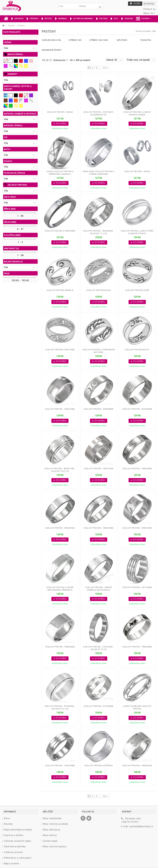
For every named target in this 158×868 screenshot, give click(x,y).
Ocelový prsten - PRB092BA (137, 647)
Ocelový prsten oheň (137, 290)
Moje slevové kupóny (55, 847)
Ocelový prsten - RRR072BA (137, 528)
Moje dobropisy (52, 830)
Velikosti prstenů (13, 852)
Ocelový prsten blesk (99, 290)
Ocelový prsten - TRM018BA (99, 528)
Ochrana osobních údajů (17, 841)
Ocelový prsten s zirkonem (60, 231)
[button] (144, 19)
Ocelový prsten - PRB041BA (137, 766)
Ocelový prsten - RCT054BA (99, 706)
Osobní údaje (50, 841)
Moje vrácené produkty (56, 824)
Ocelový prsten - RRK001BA (60, 528)
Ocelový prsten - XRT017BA (99, 469)
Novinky (8, 824)
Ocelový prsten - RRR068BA (99, 409)
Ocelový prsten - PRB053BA (60, 647)
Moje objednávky (52, 818)
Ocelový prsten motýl (137, 350)
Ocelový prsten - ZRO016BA (60, 409)
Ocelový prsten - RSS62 (60, 112)
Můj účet (48, 812)
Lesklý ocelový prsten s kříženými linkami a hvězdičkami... (60, 174)
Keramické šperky (52, 50)
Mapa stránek (11, 864)
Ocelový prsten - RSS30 (137, 171)
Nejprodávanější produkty (18, 830)
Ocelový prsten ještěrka (99, 766)
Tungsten (146, 40)
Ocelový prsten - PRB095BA (137, 469)
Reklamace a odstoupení (18, 858)
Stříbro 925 (75, 40)
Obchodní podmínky (15, 847)
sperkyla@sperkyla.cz (141, 826)
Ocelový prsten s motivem (60, 350)
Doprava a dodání (14, 835)
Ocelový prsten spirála (60, 290)
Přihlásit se (149, 9)
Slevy (7, 818)
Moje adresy (50, 835)
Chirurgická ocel (52, 40)
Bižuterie (122, 40)
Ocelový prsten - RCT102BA (137, 587)
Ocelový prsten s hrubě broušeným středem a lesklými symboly (60, 590)
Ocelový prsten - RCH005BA (137, 409)
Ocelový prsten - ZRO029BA (60, 766)
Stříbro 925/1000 (99, 40)
